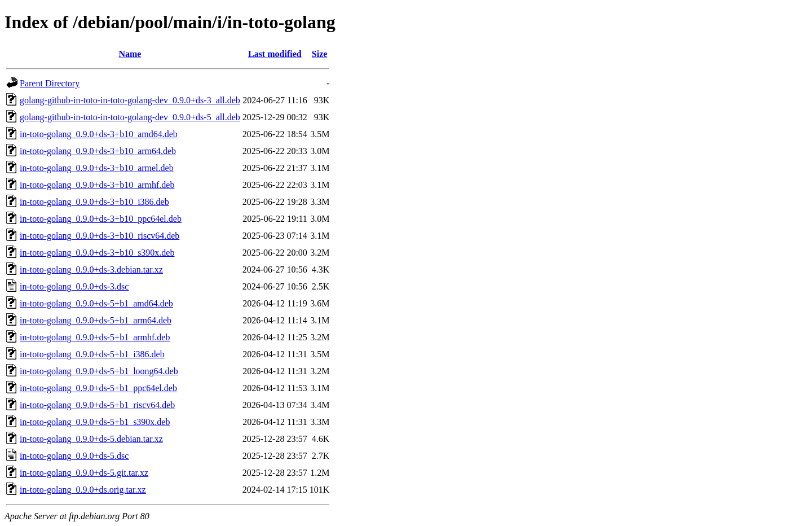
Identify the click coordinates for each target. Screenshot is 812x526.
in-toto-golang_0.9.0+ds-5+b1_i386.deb (92, 354)
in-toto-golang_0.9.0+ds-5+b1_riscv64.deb (97, 405)
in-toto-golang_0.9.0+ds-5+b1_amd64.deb (96, 303)
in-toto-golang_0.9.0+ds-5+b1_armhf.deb (95, 337)
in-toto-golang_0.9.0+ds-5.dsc (74, 456)
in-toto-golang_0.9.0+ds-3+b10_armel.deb (97, 168)
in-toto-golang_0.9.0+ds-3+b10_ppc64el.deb (101, 219)
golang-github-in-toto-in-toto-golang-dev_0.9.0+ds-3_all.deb (130, 100)
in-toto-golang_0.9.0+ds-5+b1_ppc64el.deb (98, 388)
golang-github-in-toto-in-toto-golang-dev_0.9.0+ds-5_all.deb (130, 117)
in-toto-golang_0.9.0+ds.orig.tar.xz (83, 490)
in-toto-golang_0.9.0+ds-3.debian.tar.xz (91, 269)
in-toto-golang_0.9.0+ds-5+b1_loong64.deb (99, 371)
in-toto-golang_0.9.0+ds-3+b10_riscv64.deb (100, 236)
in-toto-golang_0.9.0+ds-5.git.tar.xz (84, 473)
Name (130, 54)
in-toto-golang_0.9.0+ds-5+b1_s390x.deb (95, 422)
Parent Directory (50, 83)
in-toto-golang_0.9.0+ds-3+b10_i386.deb (94, 202)
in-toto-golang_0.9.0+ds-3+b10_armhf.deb (97, 185)
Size (320, 54)
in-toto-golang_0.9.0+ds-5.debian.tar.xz (91, 439)
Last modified (275, 54)
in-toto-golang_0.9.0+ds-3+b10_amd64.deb (99, 134)
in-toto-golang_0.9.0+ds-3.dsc (74, 286)
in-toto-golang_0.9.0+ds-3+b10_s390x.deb (97, 253)
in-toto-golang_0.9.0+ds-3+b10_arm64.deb (98, 151)
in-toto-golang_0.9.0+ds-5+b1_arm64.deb (96, 320)
